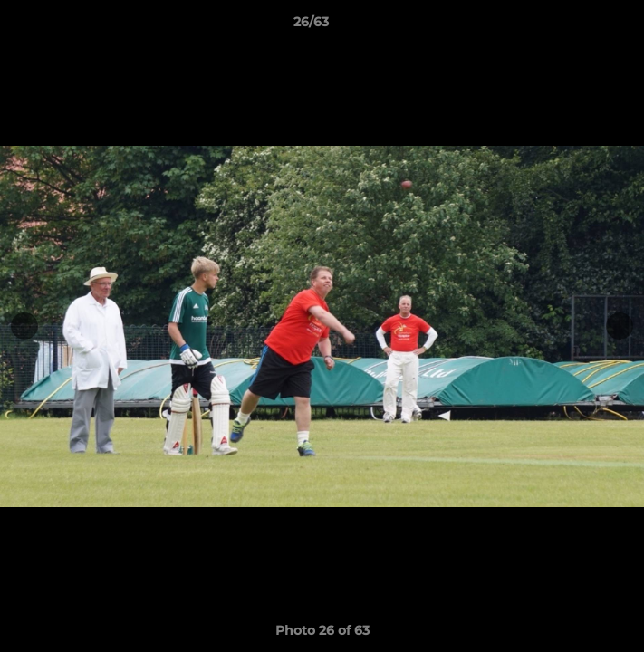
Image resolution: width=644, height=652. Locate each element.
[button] (579, 26)
